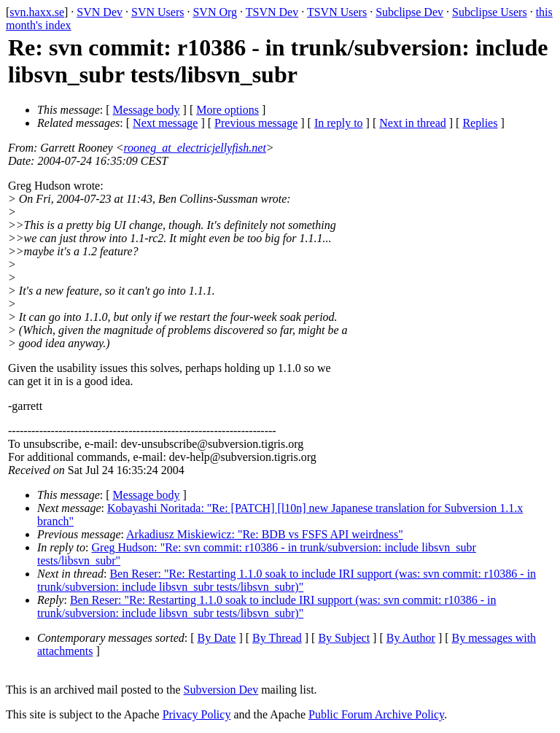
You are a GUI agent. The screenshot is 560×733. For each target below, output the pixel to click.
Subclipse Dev (409, 12)
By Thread (277, 638)
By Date (217, 638)
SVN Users (157, 12)
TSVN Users (337, 12)
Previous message (256, 123)
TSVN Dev (272, 12)
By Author (411, 638)
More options (227, 110)
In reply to (339, 123)
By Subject (344, 638)
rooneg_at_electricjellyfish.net (194, 148)
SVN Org (215, 12)
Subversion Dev (221, 690)
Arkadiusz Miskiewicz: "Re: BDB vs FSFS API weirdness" (265, 534)
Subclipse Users (490, 12)
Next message (165, 123)
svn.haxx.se (37, 12)
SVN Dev (100, 12)
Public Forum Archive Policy (376, 714)
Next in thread (413, 123)
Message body (147, 110)
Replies (480, 123)
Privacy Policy (197, 714)
